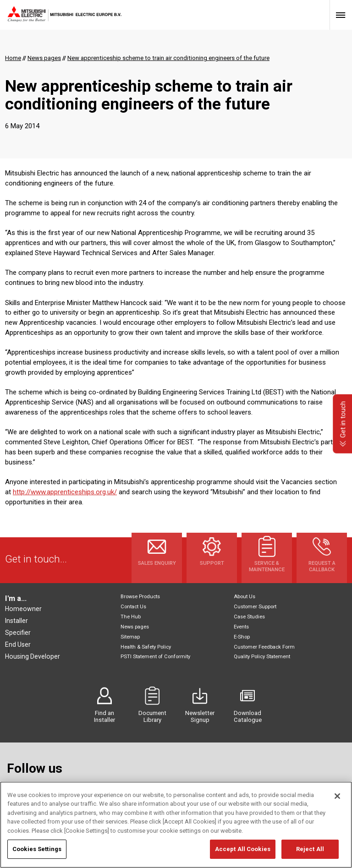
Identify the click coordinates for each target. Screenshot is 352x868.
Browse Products (140, 597)
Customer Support (255, 607)
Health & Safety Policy (146, 647)
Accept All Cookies (243, 853)
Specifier (18, 633)
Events (241, 627)
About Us (245, 597)
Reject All (310, 853)
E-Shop (242, 637)
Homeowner (23, 609)
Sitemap (130, 637)
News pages (135, 627)
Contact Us (133, 607)
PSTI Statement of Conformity (155, 657)
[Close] (337, 800)
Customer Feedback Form (264, 647)
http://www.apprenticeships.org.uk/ (65, 492)
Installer (16, 621)
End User (18, 644)
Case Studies (249, 617)
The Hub (131, 617)
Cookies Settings (37, 853)
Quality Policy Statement (262, 657)
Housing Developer (33, 656)
